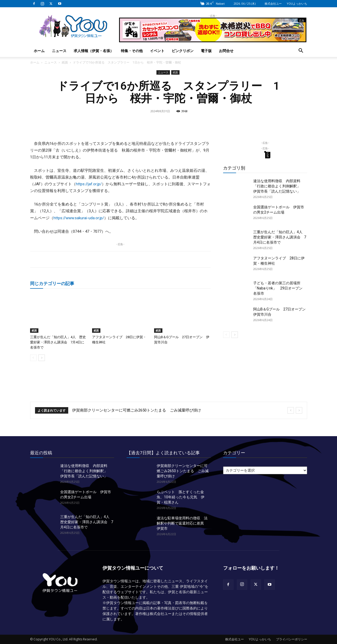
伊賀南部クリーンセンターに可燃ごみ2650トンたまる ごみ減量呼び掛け (137, 410)
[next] (299, 410)
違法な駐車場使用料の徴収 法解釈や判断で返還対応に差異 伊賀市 (182, 523)
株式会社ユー (273, 3)
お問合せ (226, 51)
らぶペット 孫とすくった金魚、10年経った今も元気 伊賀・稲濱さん (181, 497)
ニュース (59, 51)
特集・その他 (132, 51)
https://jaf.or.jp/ (89, 184)
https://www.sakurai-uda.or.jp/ (79, 218)
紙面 (65, 62)
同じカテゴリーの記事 (52, 283)
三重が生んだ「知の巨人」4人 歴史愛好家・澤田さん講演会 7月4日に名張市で (58, 342)
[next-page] (42, 358)
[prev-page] (33, 358)
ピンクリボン (183, 51)
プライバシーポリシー (292, 639)
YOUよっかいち (297, 3)
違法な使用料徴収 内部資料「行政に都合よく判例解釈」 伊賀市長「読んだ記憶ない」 (279, 186)
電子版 (206, 51)
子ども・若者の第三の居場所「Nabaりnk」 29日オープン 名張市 (280, 288)
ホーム (39, 51)
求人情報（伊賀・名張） (94, 51)
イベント (157, 51)
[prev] (291, 410)
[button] (301, 51)
